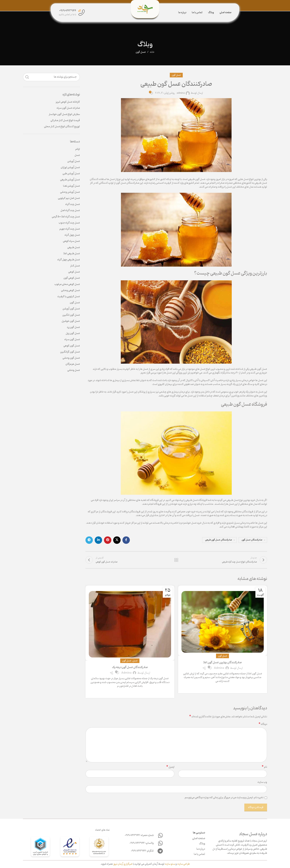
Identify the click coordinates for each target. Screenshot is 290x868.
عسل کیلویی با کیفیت (69, 297)
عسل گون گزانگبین (70, 352)
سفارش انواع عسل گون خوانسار (64, 114)
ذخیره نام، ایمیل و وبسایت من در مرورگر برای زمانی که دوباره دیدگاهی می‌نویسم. (224, 798)
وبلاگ (202, 844)
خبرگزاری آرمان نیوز (123, 864)
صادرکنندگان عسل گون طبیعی (219, 540)
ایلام (78, 149)
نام (264, 767)
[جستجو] (51, 77)
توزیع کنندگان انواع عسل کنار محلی (62, 127)
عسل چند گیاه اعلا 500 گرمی (66, 217)
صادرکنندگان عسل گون (252, 540)
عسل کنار (75, 266)
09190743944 (68, 11)
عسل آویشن (74, 161)
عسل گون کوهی (72, 346)
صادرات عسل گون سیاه (68, 108)
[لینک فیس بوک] (126, 540)
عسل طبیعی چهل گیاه (69, 260)
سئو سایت (170, 864)
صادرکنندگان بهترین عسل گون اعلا (222, 662)
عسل (135, 661)
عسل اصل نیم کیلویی (69, 198)
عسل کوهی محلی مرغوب (67, 284)
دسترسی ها (199, 833)
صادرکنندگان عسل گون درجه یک (130, 667)
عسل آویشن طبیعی (70, 180)
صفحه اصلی (199, 839)
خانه (152, 52)
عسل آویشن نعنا (71, 186)
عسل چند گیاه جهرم (70, 229)
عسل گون (141, 52)
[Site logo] (145, 9)
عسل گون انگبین (71, 315)
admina (181, 93)
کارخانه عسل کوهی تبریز (68, 102)
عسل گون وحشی (71, 358)
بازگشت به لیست (176, 560)
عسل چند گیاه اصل (70, 211)
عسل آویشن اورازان (70, 168)
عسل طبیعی (74, 248)
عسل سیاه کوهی (71, 241)
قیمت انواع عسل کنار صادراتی (65, 121)
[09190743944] (82, 13)
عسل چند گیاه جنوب (69, 223)
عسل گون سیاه (72, 340)
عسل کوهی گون (72, 278)
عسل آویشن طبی (71, 174)
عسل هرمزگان (73, 364)
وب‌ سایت (262, 782)
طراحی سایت (183, 864)
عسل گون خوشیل (71, 321)
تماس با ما (199, 854)
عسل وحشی (74, 370)
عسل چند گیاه (73, 204)
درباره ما (201, 849)
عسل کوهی (74, 272)
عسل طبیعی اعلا (72, 254)
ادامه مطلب (223, 687)
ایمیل (170, 767)
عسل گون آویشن (71, 309)
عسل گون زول (73, 333)
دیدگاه (263, 724)
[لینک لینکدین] (98, 540)
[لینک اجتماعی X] (117, 540)
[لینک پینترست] (108, 540)
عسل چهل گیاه (72, 235)
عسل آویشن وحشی (70, 192)
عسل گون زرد (73, 327)
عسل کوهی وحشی (70, 291)
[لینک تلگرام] (89, 540)
